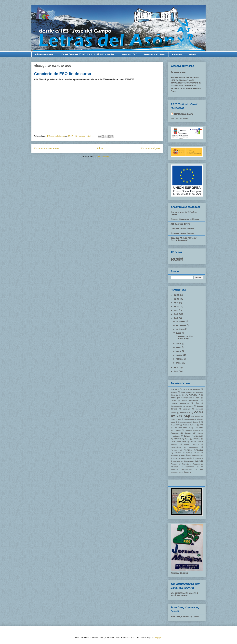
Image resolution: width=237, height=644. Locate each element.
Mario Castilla (191, 444)
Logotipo (197, 439)
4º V (185, 389)
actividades (195, 389)
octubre (180, 329)
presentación (186, 458)
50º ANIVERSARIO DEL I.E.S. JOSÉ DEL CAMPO (87, 54)
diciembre (181, 321)
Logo (187, 439)
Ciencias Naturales (180, 403)
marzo (180, 355)
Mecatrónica (176, 447)
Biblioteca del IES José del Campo (184, 213)
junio (179, 344)
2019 (176, 310)
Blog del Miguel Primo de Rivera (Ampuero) (184, 239)
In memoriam (178, 72)
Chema (173, 400)
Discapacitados (184, 422)
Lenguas (178, 439)
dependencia (189, 419)
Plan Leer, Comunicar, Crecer (185, 616)
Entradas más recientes (46, 148)
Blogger (158, 638)
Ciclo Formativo (190, 400)
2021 (176, 303)
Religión (177, 461)
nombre (189, 453)
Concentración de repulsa (182, 406)
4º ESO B (175, 389)
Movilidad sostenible (193, 450)
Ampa (182, 395)
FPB (201, 425)
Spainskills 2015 (192, 461)
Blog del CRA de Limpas (182, 233)
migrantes (194, 447)
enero (179, 363)
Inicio (100, 148)
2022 (177, 299)
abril (179, 351)
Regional (177, 54)
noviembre (181, 325)
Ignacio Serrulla (193, 430)
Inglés (188, 433)
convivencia (185, 413)
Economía (197, 422)
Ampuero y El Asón (154, 54)
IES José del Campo (184, 114)
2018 (176, 314)
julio (179, 333)
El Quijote (175, 425)
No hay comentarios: (85, 136)
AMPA (193, 54)
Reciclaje (199, 458)
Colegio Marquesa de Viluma (185, 219)
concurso (187, 409)
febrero (180, 359)
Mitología (175, 450)
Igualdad (175, 433)
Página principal (44, 54)
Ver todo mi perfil (180, 118)
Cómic (197, 403)
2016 (176, 368)
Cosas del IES (129, 54)
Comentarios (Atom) (103, 156)
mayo (179, 347)
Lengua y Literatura (193, 436)
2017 (176, 318)
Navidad (178, 453)
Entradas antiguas (151, 148)
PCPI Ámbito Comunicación (192, 456)
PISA (175, 458)
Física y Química (190, 425)
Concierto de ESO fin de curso (63, 74)
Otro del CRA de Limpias (183, 228)
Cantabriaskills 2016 (190, 398)
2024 (177, 295)
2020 (177, 307)
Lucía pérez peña (178, 442)
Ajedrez (174, 392)
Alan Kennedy (187, 392)
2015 (176, 371)
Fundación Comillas (182, 428)
